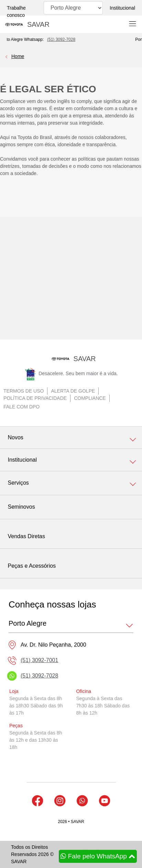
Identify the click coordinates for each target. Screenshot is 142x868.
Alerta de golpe (73, 391)
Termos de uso (24, 391)
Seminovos (21, 507)
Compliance (90, 398)
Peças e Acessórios (32, 566)
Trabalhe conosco (16, 11)
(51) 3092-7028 (68, 39)
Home (18, 56)
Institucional (122, 8)
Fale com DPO (21, 407)
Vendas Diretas (27, 536)
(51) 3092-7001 (39, 660)
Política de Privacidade (35, 398)
